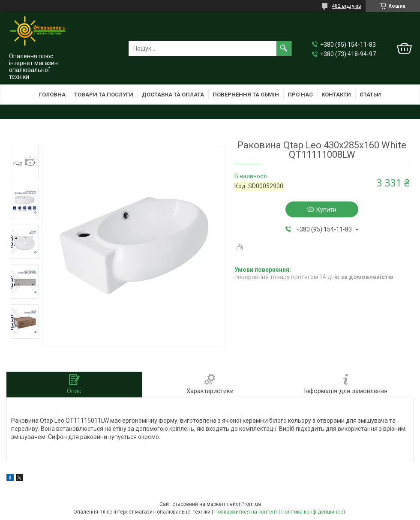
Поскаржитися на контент (246, 512)
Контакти (336, 95)
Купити (326, 210)
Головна (52, 95)
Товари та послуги (104, 95)
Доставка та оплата (173, 95)
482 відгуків (346, 6)
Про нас (300, 95)
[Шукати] (284, 48)
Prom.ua (251, 504)
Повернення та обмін (246, 95)
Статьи (370, 95)
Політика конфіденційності (314, 512)
